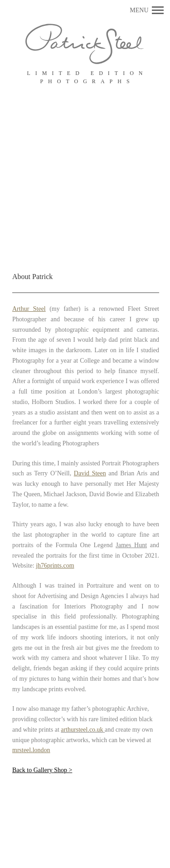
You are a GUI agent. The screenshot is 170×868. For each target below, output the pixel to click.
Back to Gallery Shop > (42, 770)
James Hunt (131, 545)
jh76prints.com (55, 566)
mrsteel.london (31, 750)
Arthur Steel (29, 309)
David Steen (90, 473)
